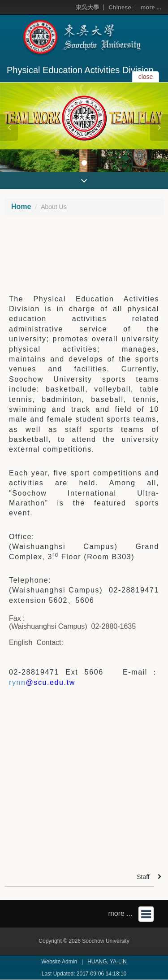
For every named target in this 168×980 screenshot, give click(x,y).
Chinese (120, 7)
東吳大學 (87, 7)
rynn (42, 682)
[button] (9, 127)
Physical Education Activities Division (80, 70)
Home (21, 207)
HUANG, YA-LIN (107, 962)
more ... (151, 7)
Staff (143, 877)
